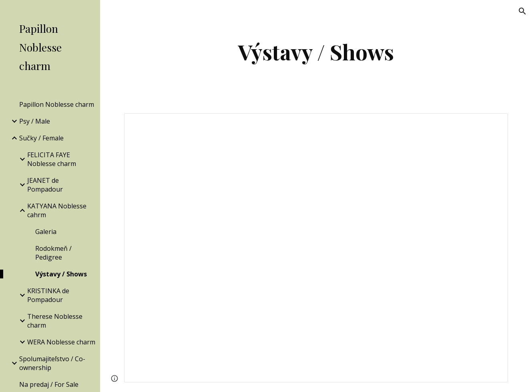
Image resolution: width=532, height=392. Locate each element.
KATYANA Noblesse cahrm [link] (57, 210)
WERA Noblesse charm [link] (61, 342)
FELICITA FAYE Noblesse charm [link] (52, 159)
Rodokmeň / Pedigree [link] (53, 253)
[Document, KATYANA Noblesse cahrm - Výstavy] (316, 248)
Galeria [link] (46, 232)
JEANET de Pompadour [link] (45, 185)
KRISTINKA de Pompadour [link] (48, 295)
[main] (316, 52)
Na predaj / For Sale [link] (49, 384)
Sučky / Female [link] (41, 138)
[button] (522, 11)
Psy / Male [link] (35, 121)
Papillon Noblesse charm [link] (57, 104)
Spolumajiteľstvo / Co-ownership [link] (52, 363)
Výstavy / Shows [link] (61, 274)
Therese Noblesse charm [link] (55, 321)
